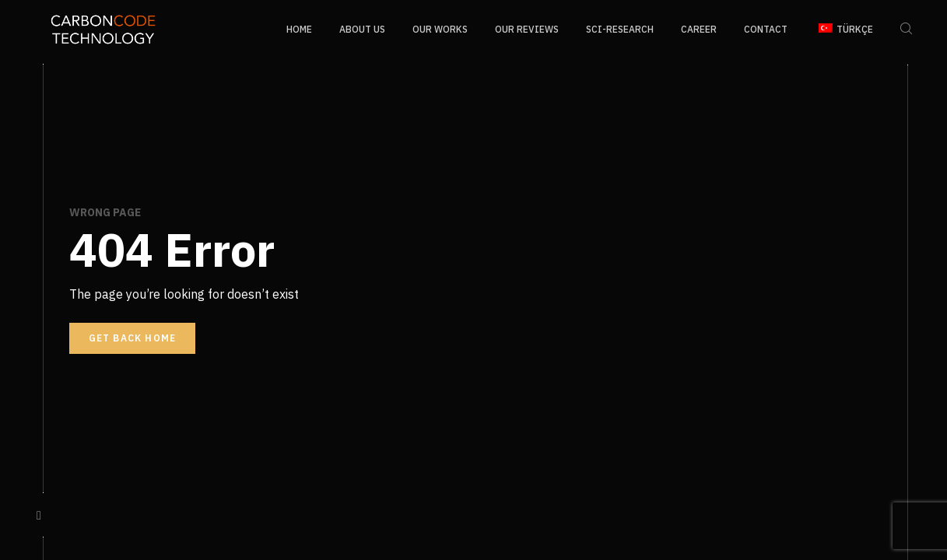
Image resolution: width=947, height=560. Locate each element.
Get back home (133, 338)
